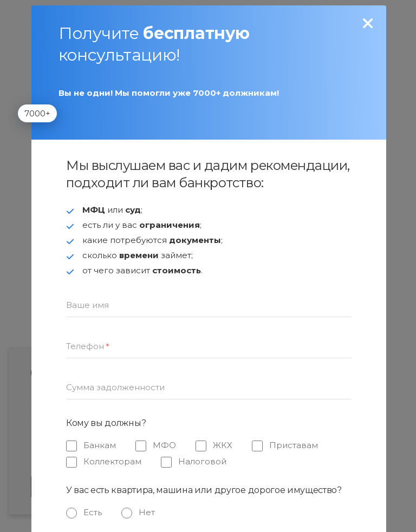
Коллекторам (112, 461)
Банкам (100, 445)
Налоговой (202, 461)
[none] (368, 24)
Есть (93, 512)
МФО (164, 445)
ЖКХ (223, 445)
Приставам (294, 445)
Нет (147, 512)
